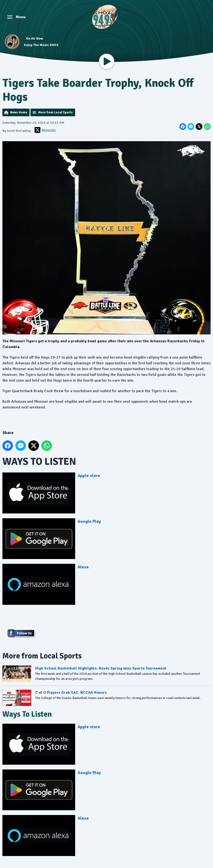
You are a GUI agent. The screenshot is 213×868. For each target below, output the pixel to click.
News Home (19, 112)
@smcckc (45, 130)
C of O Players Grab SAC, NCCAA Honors (71, 693)
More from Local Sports (55, 112)
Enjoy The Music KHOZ (41, 45)
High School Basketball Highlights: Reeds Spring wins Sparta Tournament (101, 668)
